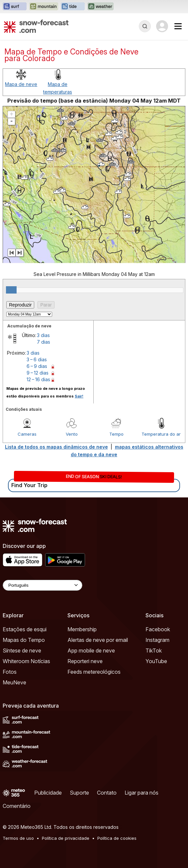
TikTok (154, 651)
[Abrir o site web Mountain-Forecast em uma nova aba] (44, 7)
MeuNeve (14, 682)
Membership (82, 629)
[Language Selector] (43, 585)
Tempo (116, 434)
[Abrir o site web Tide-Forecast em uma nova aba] (73, 7)
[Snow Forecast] (36, 26)
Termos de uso (18, 838)
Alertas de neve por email (98, 640)
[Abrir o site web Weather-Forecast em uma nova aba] (100, 7)
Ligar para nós (141, 793)
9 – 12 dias (38, 373)
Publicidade (48, 793)
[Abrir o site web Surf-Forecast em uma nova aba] (15, 7)
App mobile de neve (91, 651)
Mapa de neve (21, 84)
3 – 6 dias (37, 359)
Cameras (27, 434)
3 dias (43, 335)
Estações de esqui (25, 629)
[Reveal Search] (145, 26)
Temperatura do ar (161, 434)
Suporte (79, 793)
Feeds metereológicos (94, 672)
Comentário (17, 806)
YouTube (156, 661)
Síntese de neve (22, 651)
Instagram (157, 640)
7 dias (44, 342)
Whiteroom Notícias (26, 661)
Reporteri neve (85, 661)
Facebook (158, 629)
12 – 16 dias (38, 379)
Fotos (10, 672)
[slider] (11, 290)
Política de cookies (117, 838)
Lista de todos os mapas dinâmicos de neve (56, 447)
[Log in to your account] (162, 26)
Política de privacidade (66, 838)
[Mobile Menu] (178, 26)
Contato (107, 793)
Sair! (79, 396)
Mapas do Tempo (24, 640)
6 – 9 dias (37, 366)
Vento (72, 434)
